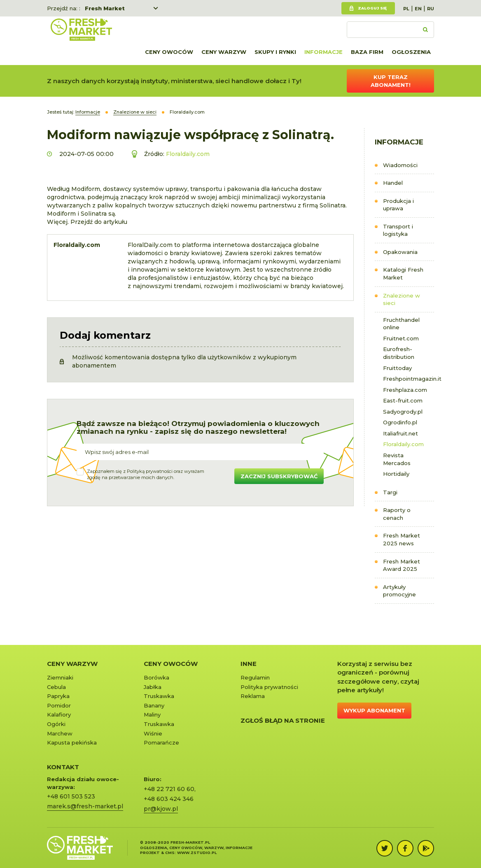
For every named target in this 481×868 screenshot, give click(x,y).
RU (431, 9)
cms (170, 853)
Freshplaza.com (405, 390)
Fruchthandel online (401, 324)
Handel (393, 183)
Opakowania (400, 252)
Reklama (253, 696)
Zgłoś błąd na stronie (283, 720)
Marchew (60, 733)
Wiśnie (153, 733)
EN (418, 9)
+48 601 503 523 (71, 796)
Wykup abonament (374, 710)
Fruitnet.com (401, 338)
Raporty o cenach (397, 514)
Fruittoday (397, 368)
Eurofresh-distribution (399, 353)
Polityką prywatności (150, 471)
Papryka (58, 696)
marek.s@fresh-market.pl (85, 806)
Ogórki (56, 724)
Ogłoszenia (411, 52)
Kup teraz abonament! (391, 81)
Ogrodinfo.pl (400, 422)
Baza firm (367, 52)
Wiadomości (400, 165)
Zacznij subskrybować (279, 476)
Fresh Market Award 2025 (402, 565)
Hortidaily (396, 474)
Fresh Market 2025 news (402, 539)
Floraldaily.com (403, 444)
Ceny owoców (169, 52)
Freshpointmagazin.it (409, 379)
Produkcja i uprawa (398, 205)
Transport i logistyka (398, 230)
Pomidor (59, 705)
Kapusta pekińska (72, 742)
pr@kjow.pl (161, 809)
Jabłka (153, 687)
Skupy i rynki (275, 52)
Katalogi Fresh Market (403, 273)
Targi (390, 492)
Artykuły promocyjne (399, 591)
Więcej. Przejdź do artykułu (87, 222)
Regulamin (255, 677)
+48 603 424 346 (169, 799)
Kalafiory (59, 714)
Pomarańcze (161, 742)
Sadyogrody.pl (403, 412)
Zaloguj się (372, 8)
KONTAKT (63, 767)
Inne (249, 664)
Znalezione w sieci (402, 299)
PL (406, 9)
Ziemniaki (60, 677)
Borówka (156, 677)
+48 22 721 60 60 (169, 789)
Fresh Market (105, 8)
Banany (154, 705)
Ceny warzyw (224, 52)
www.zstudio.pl (197, 853)
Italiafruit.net (400, 433)
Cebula (56, 687)
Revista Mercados (397, 459)
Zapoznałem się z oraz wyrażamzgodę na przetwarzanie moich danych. (146, 475)
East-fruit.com (403, 400)
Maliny (152, 714)
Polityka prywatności (269, 687)
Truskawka (159, 696)
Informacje (323, 52)
